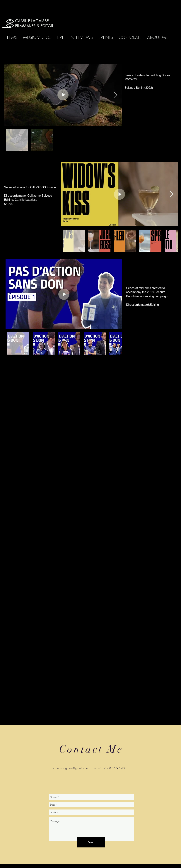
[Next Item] (115, 95)
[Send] (91, 842)
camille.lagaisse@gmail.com (71, 768)
